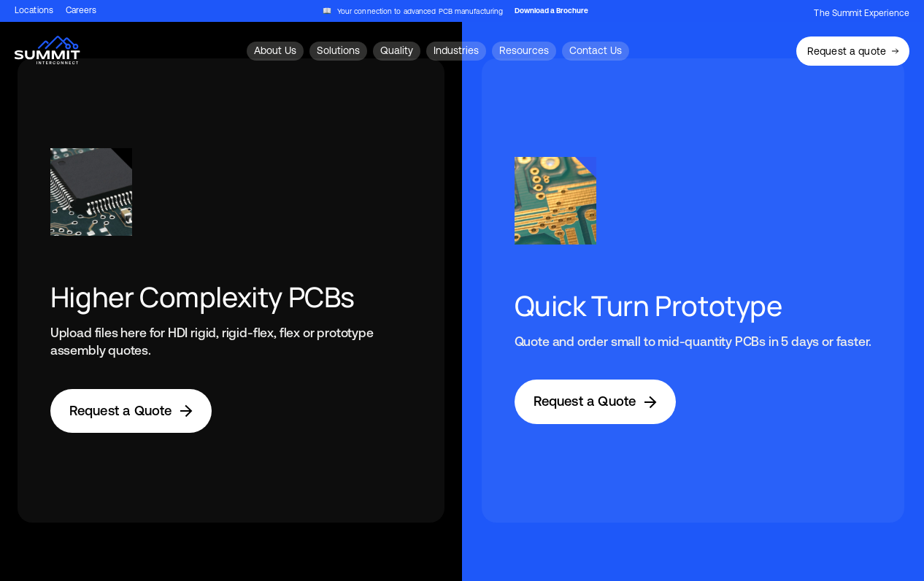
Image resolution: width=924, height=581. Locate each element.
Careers (81, 11)
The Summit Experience (862, 13)
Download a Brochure (551, 11)
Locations (34, 11)
